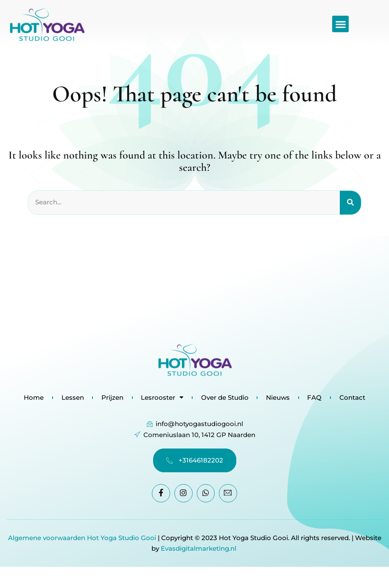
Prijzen (112, 398)
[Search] (350, 203)
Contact (353, 398)
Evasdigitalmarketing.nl (199, 548)
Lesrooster (162, 398)
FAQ (315, 398)
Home (33, 398)
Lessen (72, 398)
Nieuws (278, 398)
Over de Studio (225, 398)
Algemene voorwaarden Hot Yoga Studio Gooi (82, 538)
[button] (340, 24)
